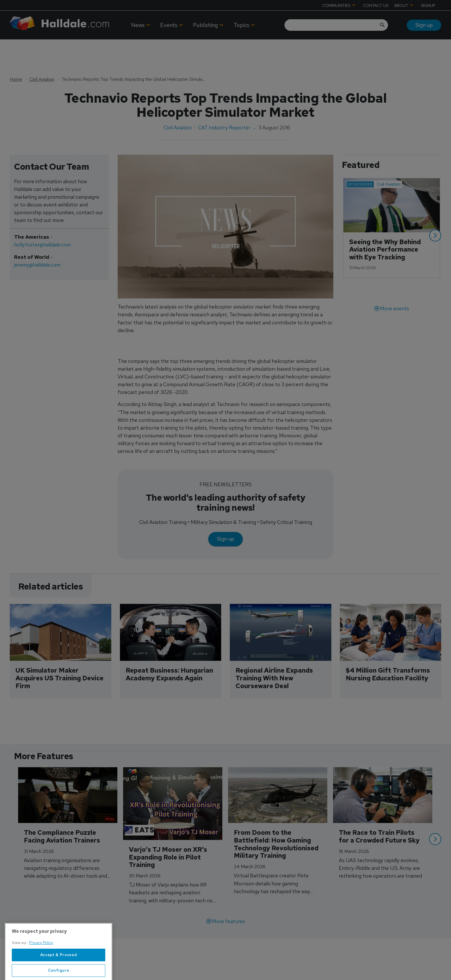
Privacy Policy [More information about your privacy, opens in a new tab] (41, 962)
